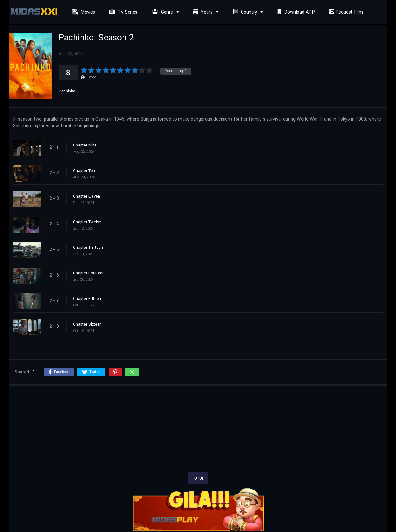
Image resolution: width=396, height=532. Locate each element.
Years (202, 12)
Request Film (345, 12)
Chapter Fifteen (87, 299)
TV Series (123, 12)
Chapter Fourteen (89, 273)
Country (244, 12)
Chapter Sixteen (87, 324)
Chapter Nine (85, 145)
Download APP (295, 12)
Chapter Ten (84, 171)
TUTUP (198, 478)
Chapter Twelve (87, 222)
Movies (83, 12)
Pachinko (67, 91)
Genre (162, 12)
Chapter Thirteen (88, 248)
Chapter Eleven (87, 196)
